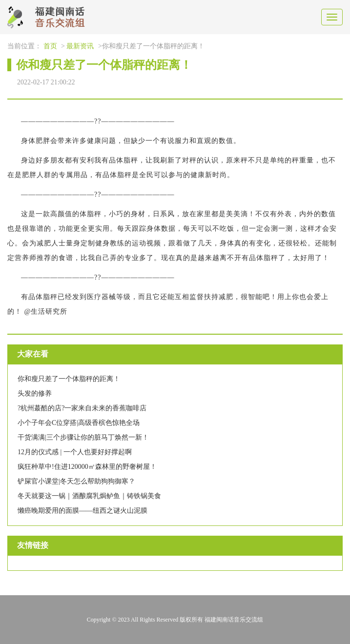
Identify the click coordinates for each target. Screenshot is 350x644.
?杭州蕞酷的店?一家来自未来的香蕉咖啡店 (82, 408)
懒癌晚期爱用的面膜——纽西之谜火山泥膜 (82, 511)
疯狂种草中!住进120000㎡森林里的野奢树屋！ (87, 467)
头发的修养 (35, 393)
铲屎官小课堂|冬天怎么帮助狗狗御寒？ (76, 481)
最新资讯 (80, 46)
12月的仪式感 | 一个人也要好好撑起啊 (75, 452)
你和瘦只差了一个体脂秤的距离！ (69, 379)
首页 (50, 46)
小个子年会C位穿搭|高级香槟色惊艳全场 (79, 423)
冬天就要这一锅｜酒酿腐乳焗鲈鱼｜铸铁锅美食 (89, 496)
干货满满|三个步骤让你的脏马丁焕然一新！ (83, 437)
